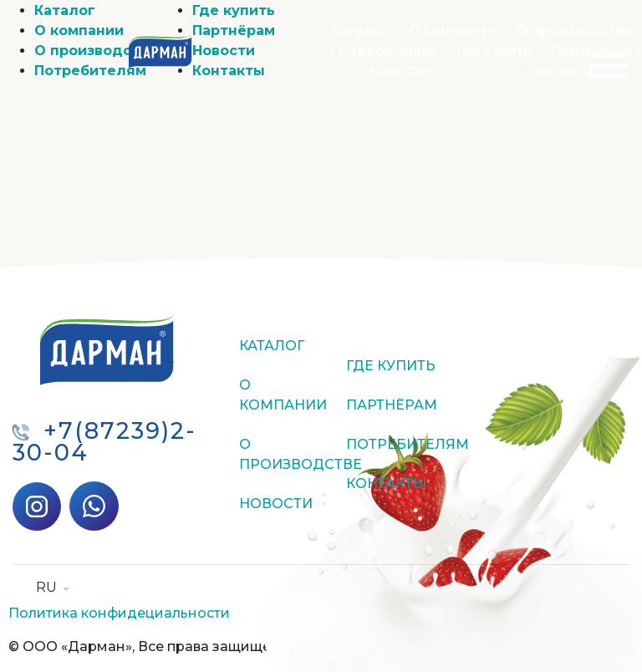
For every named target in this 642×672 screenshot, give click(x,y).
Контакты (560, 71)
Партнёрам (591, 51)
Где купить (494, 51)
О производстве (574, 31)
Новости (400, 71)
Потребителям (384, 51)
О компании (452, 31)
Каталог (360, 31)
